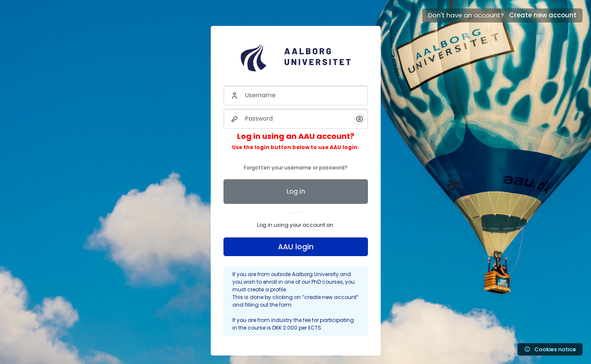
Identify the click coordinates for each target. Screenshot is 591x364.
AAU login (296, 247)
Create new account (543, 15)
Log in (296, 191)
